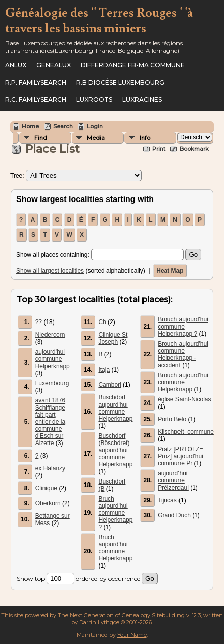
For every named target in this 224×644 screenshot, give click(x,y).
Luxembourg (52, 383)
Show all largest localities (50, 271)
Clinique (46, 488)
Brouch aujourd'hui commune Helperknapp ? (183, 327)
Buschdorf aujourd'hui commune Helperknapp (115, 408)
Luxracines (142, 99)
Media (96, 138)
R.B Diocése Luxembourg (120, 82)
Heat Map (170, 271)
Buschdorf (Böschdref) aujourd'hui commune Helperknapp (115, 450)
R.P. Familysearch (36, 82)
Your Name (132, 635)
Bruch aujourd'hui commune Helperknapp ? (115, 513)
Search (63, 126)
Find (41, 138)
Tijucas (167, 500)
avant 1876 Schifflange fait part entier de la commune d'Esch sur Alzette (50, 422)
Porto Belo (172, 419)
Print (159, 149)
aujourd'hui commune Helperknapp (53, 359)
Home (30, 126)
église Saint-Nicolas (184, 399)
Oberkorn (48, 503)
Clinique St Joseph (113, 338)
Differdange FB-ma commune (133, 65)
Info (145, 138)
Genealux (54, 65)
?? (39, 322)
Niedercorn (50, 335)
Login (95, 126)
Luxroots (94, 99)
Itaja (104, 370)
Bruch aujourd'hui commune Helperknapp (115, 548)
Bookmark (194, 149)
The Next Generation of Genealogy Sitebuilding (121, 615)
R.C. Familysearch (36, 99)
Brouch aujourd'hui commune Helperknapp (183, 382)
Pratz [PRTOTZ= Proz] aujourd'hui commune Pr (181, 456)
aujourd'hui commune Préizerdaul (173, 480)
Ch (102, 322)
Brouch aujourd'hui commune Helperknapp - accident (183, 354)
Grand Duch (174, 515)
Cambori (109, 385)
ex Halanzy (50, 468)
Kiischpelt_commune (186, 432)
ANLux (16, 65)
